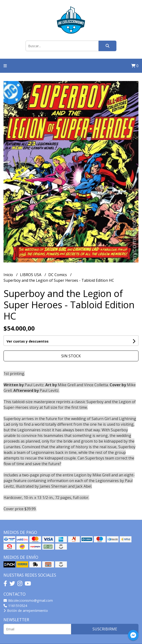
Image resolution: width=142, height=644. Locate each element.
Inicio (9, 275)
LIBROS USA (31, 275)
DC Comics (58, 275)
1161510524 (15, 606)
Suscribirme (105, 629)
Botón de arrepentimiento (26, 611)
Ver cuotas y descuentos (28, 341)
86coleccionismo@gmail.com (28, 600)
